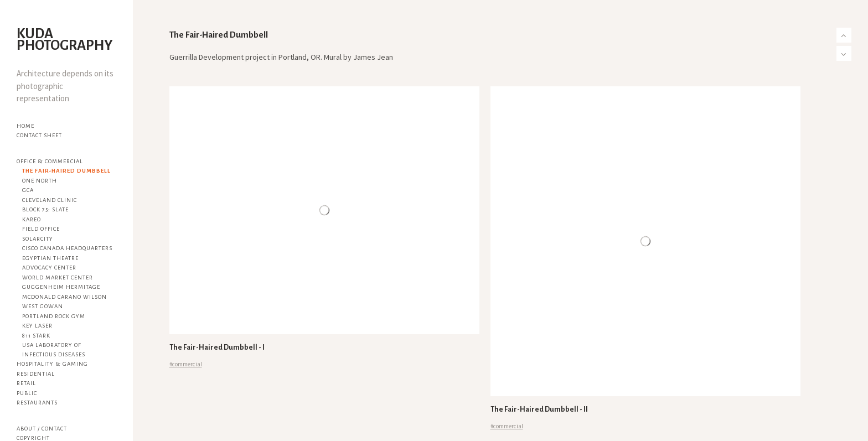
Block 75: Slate (45, 209)
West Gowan (43, 306)
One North (40, 181)
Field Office (41, 229)
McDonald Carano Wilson (64, 297)
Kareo (32, 219)
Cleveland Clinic (50, 200)
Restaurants (37, 403)
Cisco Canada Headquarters (67, 248)
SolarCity (38, 239)
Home (25, 126)
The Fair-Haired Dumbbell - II (539, 409)
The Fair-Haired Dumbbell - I (217, 347)
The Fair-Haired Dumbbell (66, 171)
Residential (36, 374)
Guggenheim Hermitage (61, 287)
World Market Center (58, 277)
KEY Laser (37, 326)
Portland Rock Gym (54, 316)
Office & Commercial (50, 161)
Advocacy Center (49, 268)
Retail (26, 383)
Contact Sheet (39, 135)
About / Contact (42, 429)
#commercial (186, 364)
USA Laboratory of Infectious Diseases (54, 350)
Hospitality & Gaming (52, 364)
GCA (28, 190)
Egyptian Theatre (50, 258)
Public (27, 393)
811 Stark (36, 336)
